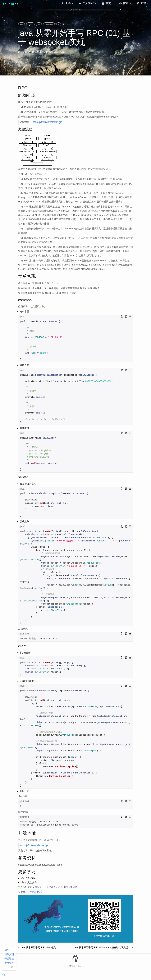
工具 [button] (67, 3)
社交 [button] (107, 3)
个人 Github (29, 878)
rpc (39, 24)
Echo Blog (11, 4)
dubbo (30, 24)
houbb (35, 52)
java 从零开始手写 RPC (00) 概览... (38, 947)
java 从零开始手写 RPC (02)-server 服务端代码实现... (103, 947)
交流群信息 (36, 892)
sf (59, 24)
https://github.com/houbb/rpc (47, 122)
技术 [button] (125, 3)
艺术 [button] (142, 3)
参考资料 (9, 963)
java (22, 24)
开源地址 (9, 959)
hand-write (49, 24)
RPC (7, 950)
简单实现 (9, 954)
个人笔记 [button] (87, 3)
